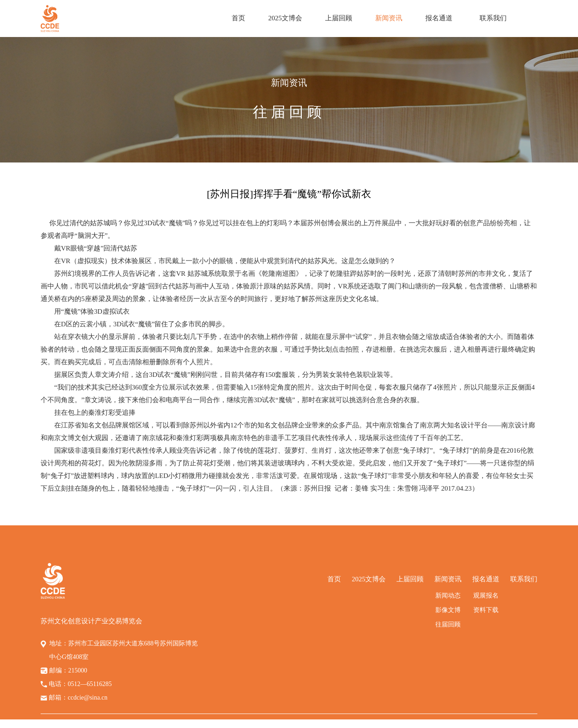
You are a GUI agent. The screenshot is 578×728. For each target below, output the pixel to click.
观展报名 (486, 596)
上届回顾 (339, 18)
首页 (238, 18)
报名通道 (439, 18)
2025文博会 (285, 18)
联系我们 (493, 18)
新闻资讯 (389, 18)
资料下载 (486, 610)
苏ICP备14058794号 (380, 724)
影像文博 (448, 610)
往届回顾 (448, 624)
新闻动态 (448, 596)
